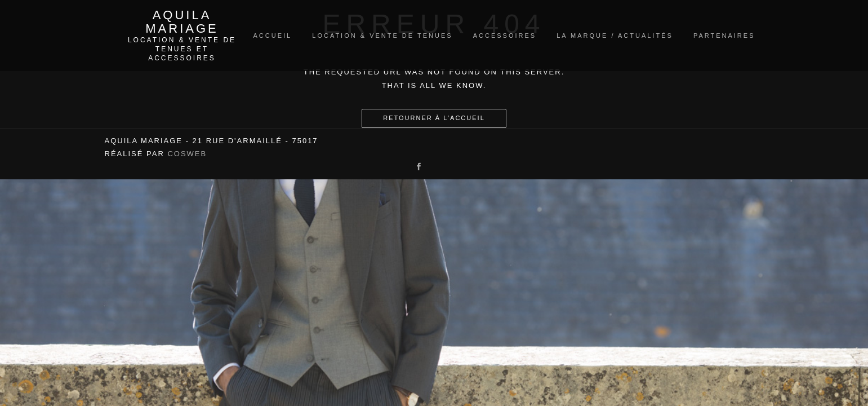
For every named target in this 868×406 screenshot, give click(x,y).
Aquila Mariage (182, 22)
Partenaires (724, 36)
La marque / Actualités (615, 36)
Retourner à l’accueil (434, 118)
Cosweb (187, 154)
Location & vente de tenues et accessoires (182, 49)
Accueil (273, 36)
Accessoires (505, 36)
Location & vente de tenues (382, 36)
